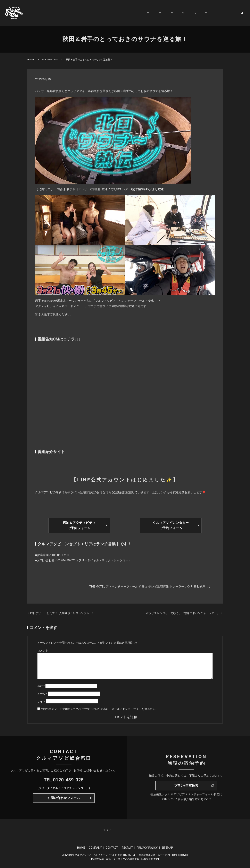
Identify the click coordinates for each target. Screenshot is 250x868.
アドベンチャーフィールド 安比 (127, 587)
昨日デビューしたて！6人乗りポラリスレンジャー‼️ (62, 613)
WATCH (212, 13)
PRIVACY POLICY (147, 848)
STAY (162, 13)
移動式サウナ (203, 587)
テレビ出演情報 (158, 587)
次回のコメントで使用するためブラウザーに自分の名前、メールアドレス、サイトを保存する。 (99, 709)
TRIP (175, 13)
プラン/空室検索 (186, 786)
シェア (107, 830)
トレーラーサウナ (181, 587)
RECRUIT (127, 848)
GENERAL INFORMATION (123, 13)
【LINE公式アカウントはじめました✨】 (125, 480)
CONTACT (229, 13)
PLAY (150, 13)
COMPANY (95, 848)
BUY (199, 13)
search (242, 13)
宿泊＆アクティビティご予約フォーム (79, 525)
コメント (43, 650)
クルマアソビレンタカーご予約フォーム (171, 525)
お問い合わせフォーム (64, 798)
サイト (41, 701)
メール (42, 694)
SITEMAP (167, 848)
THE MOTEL (97, 587)
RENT (187, 13)
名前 (41, 686)
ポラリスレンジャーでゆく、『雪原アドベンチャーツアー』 (183, 613)
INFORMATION (50, 60)
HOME (96, 13)
